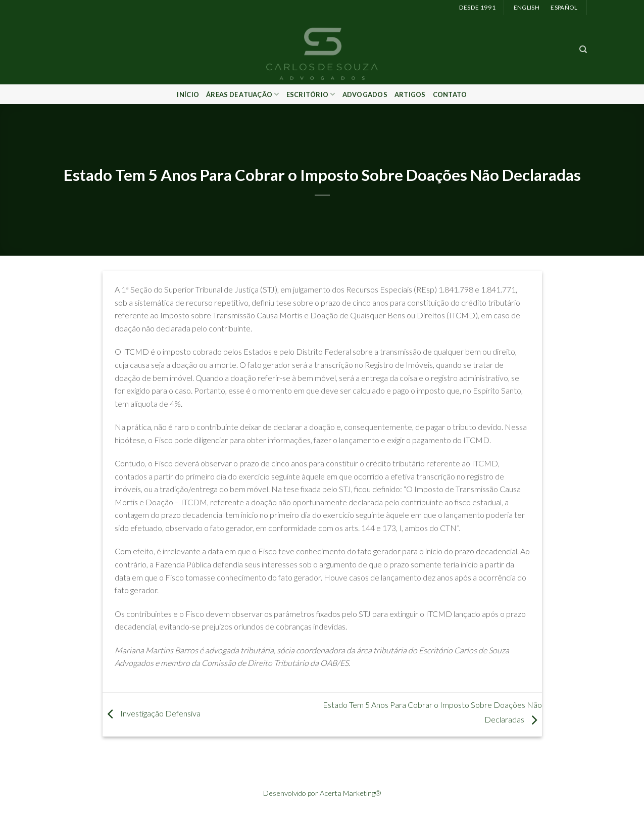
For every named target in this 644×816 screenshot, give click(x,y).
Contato (450, 94)
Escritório (311, 94)
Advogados (365, 94)
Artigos (410, 94)
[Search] (583, 50)
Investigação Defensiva (152, 713)
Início (188, 94)
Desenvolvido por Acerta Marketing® (322, 793)
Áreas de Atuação (243, 94)
